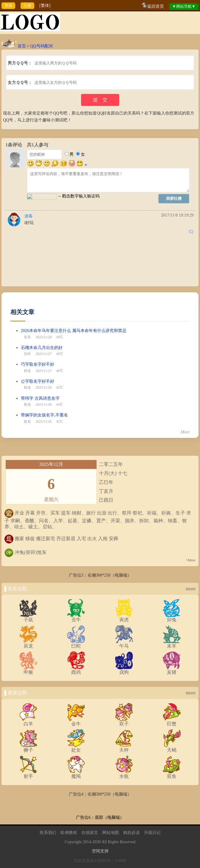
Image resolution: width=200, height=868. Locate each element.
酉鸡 (76, 670)
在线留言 (90, 833)
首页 (22, 46)
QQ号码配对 (41, 46)
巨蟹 (172, 722)
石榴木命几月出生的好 (42, 348)
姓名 (27, 371)
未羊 (172, 644)
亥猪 (172, 670)
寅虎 (124, 617)
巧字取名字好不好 (38, 364)
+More (191, 560)
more (191, 589)
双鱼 (172, 774)
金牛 (76, 722)
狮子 (28, 748)
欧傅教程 (69, 833)
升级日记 (152, 833)
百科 (27, 354)
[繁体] (45, 6)
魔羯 (76, 774)
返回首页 (156, 6)
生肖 (27, 337)
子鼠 (28, 617)
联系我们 (48, 833)
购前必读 (131, 833)
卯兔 (172, 617)
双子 (124, 722)
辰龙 (28, 644)
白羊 (28, 722)
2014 (87, 842)
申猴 (28, 670)
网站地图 (111, 833)
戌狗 (124, 670)
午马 (124, 644)
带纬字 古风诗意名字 (40, 398)
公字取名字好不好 (38, 381)
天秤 (124, 748)
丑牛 (76, 617)
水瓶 (124, 774)
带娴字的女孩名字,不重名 (44, 415)
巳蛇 (76, 644)
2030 (97, 842)
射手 (28, 774)
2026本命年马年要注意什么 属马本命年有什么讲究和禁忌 (74, 331)
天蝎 (172, 748)
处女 (76, 748)
